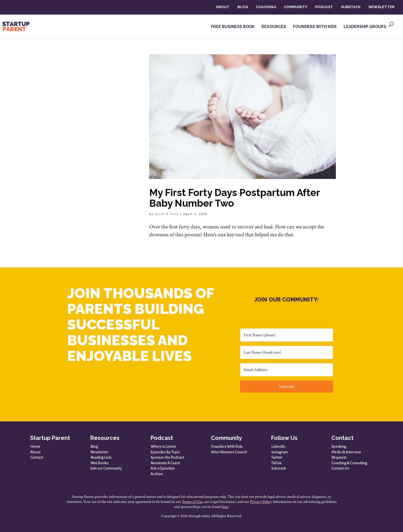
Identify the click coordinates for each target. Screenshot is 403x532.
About (35, 452)
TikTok (276, 463)
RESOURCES (274, 27)
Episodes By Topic (165, 452)
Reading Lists (101, 457)
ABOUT (223, 7)
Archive (157, 474)
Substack (279, 468)
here (225, 507)
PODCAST (324, 7)
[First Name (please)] (287, 335)
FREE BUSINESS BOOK (233, 27)
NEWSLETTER (382, 7)
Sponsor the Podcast (167, 457)
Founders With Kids (227, 446)
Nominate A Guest (165, 463)
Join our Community (106, 468)
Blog (94, 446)
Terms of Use (192, 502)
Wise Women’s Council (229, 452)
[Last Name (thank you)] (287, 352)
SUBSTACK (351, 7)
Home (35, 446)
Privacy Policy (261, 502)
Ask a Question (163, 468)
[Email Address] (287, 370)
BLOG (243, 7)
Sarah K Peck (167, 214)
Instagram (279, 452)
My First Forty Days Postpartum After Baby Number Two (235, 198)
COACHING (266, 7)
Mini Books (99, 463)
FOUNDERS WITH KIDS (315, 27)
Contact (37, 457)
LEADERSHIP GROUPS (365, 27)
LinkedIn (278, 446)
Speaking (339, 446)
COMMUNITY (296, 7)
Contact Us (340, 468)
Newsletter (99, 452)
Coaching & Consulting (349, 463)
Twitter (277, 457)
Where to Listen (163, 446)
